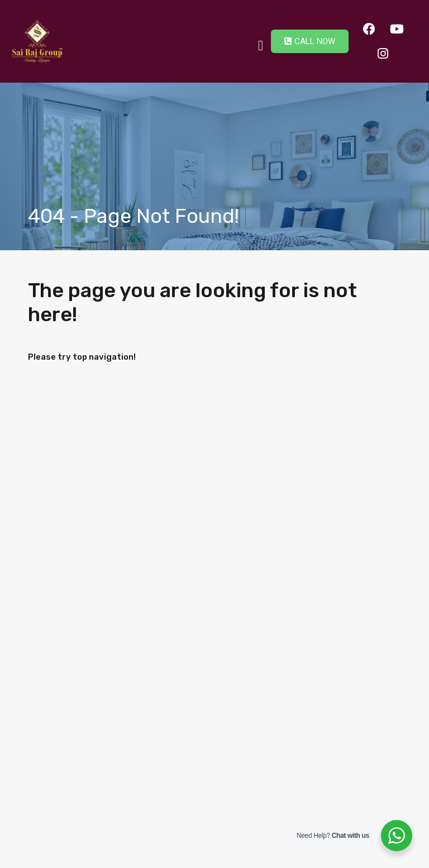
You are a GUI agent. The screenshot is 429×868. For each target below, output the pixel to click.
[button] (261, 46)
